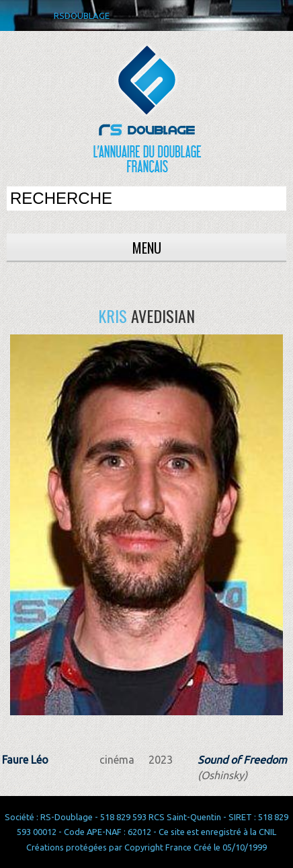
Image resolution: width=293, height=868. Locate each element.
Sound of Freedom (242, 760)
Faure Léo (25, 760)
